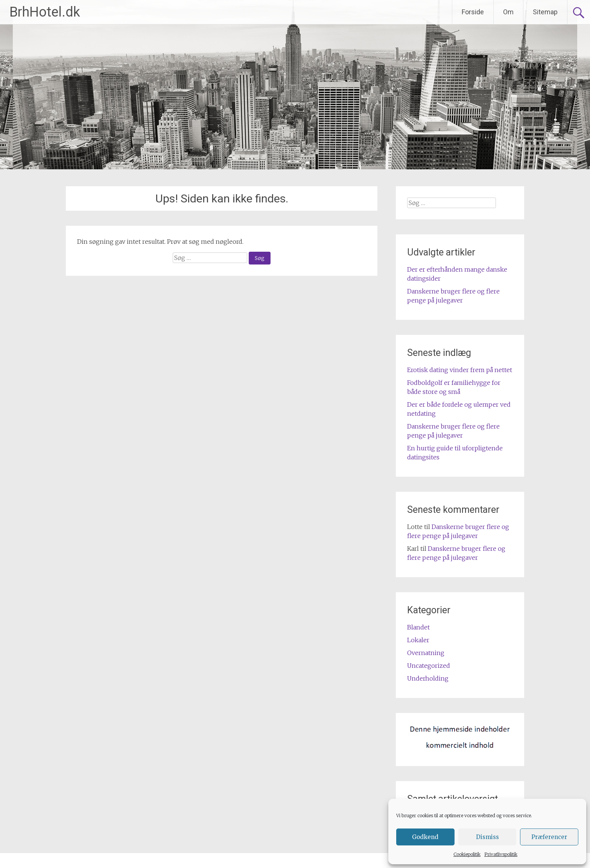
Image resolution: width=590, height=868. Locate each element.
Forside (473, 12)
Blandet (418, 627)
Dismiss (487, 837)
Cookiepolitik (467, 854)
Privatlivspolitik (501, 854)
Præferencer (549, 837)
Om (508, 12)
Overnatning (426, 653)
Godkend (425, 837)
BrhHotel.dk (45, 12)
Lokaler (418, 640)
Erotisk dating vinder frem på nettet (460, 370)
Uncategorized (429, 666)
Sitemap (545, 12)
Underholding (428, 678)
